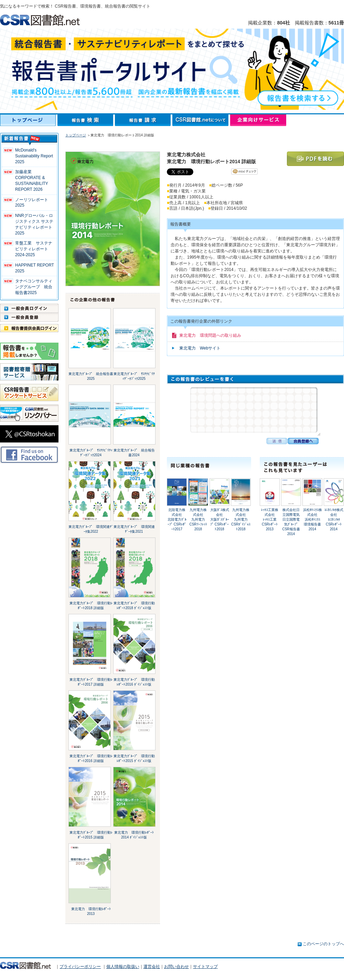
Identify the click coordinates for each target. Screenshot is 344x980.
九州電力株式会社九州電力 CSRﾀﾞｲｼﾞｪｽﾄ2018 (241, 519)
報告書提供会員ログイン (29, 328)
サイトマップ (205, 967)
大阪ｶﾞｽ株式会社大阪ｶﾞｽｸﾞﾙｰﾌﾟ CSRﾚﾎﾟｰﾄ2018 (220, 519)
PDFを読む (315, 159)
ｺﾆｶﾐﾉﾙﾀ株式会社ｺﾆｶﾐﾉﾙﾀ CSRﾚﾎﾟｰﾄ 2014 (334, 519)
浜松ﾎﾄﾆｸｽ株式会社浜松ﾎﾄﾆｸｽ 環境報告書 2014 (314, 519)
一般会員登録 (29, 317)
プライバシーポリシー (80, 967)
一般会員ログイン (29, 308)
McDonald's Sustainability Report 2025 (34, 156)
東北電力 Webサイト (200, 348)
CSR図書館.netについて (201, 120)
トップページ (29, 120)
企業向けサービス (258, 120)
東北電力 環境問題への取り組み (210, 335)
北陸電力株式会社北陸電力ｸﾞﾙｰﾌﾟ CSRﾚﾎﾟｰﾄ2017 (177, 519)
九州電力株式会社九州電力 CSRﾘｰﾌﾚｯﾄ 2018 (199, 519)
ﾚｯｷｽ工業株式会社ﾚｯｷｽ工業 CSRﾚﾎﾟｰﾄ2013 (271, 519)
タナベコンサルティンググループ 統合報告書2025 (34, 287)
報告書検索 (86, 120)
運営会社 (152, 967)
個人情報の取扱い (123, 967)
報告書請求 (144, 120)
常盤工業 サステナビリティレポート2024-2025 (34, 249)
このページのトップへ (323, 944)
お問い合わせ (176, 967)
